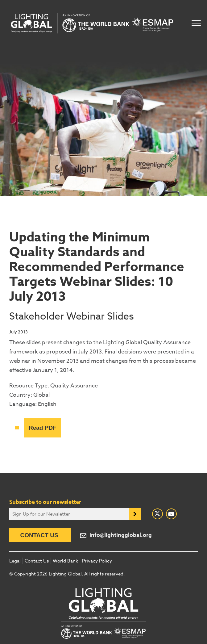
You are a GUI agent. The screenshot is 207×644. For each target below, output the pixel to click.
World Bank (65, 561)
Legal (15, 561)
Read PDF (43, 428)
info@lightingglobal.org (121, 535)
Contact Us (39, 535)
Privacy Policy (97, 561)
